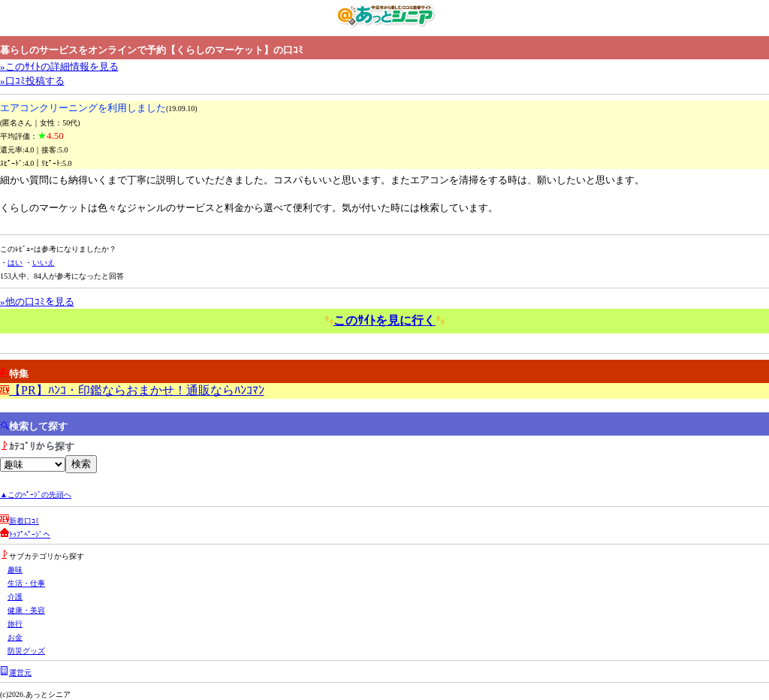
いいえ (44, 262)
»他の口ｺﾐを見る (37, 302)
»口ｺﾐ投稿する (32, 81)
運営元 (20, 673)
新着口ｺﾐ (24, 521)
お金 (15, 637)
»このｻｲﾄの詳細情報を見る (59, 66)
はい (15, 262)
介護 (15, 597)
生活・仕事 (26, 583)
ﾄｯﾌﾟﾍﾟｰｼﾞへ (30, 534)
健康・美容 (26, 610)
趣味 (15, 570)
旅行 (15, 624)
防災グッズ (26, 651)
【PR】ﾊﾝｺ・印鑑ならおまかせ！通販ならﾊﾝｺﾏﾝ (137, 390)
